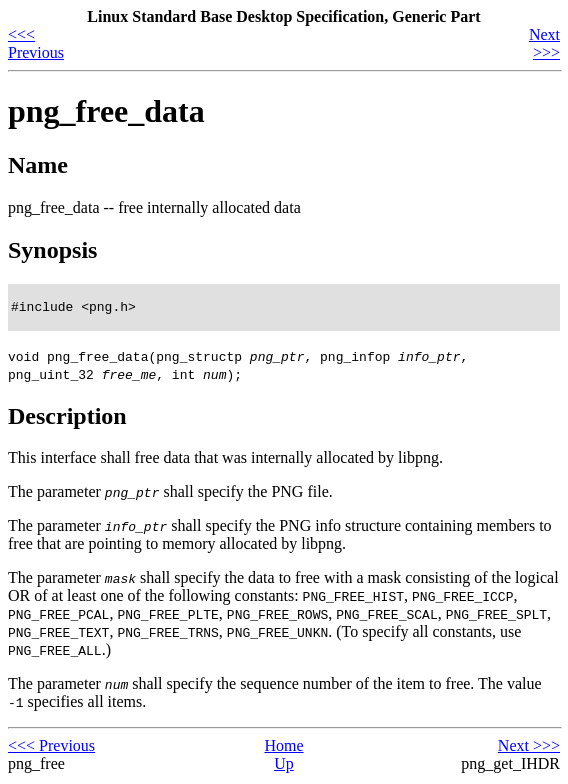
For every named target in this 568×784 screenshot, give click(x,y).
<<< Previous (36, 43)
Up (284, 766)
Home (283, 748)
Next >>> (544, 43)
